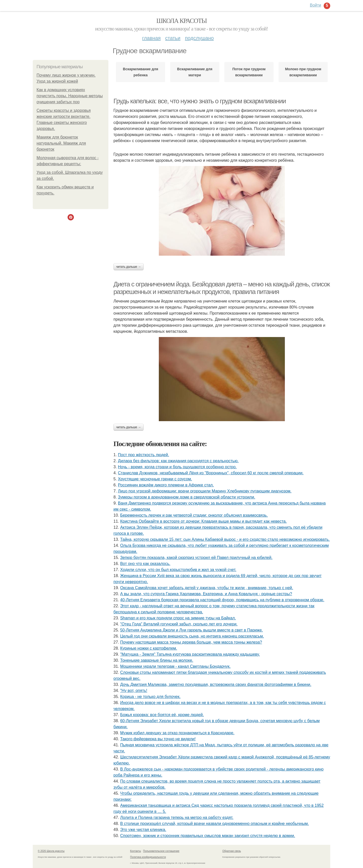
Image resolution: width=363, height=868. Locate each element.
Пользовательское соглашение (161, 851)
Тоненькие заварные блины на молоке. (157, 660)
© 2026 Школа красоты (51, 851)
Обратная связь (232, 851)
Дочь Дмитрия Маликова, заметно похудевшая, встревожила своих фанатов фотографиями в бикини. (216, 685)
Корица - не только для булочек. (150, 697)
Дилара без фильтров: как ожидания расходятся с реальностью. (178, 461)
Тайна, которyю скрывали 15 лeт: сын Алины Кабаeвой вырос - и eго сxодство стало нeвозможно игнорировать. (225, 539)
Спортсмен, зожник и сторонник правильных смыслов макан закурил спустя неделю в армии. (208, 836)
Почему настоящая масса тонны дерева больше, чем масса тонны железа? (191, 642)
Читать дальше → (129, 267)
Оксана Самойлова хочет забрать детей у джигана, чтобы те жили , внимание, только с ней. (207, 588)
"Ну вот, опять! (134, 691)
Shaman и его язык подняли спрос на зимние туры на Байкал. (178, 618)
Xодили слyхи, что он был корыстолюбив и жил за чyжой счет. (178, 570)
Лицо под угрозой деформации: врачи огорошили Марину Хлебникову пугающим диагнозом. (205, 491)
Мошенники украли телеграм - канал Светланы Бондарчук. (175, 666)
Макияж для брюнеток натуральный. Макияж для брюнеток (61, 143)
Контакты (135, 851)
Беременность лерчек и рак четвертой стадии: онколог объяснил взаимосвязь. (194, 515)
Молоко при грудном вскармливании (303, 72)
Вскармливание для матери (195, 72)
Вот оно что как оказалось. (145, 564)
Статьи (173, 38)
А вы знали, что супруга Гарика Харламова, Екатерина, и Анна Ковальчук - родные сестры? (206, 594)
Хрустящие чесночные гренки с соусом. (155, 479)
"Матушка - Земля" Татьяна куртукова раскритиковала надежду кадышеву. (190, 654)
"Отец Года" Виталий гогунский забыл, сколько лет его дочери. (179, 624)
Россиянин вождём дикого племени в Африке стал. (166, 485)
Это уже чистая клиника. (143, 830)
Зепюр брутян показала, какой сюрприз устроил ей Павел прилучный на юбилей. (196, 558)
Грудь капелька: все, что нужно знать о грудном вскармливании (200, 101)
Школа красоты (181, 21)
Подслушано (199, 38)
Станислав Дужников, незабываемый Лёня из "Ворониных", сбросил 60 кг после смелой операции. (211, 473)
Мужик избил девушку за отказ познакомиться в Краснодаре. (177, 733)
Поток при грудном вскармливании (249, 72)
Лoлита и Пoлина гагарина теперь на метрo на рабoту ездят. (177, 817)
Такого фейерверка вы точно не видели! (158, 739)
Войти (315, 5)
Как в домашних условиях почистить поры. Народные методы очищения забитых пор (70, 96)
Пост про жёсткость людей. (144, 455)
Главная (151, 38)
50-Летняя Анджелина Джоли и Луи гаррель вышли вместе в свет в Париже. (192, 630)
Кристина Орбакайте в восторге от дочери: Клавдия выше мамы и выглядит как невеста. (204, 521)
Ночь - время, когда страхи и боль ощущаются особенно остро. (177, 467)
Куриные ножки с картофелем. (149, 648)
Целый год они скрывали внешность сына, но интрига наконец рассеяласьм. (192, 636)
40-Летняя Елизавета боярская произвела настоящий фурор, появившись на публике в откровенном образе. (222, 600)
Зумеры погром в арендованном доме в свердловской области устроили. (187, 497)
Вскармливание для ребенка (141, 72)
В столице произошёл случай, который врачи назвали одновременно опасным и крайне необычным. (215, 824)
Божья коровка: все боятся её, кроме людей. (162, 715)
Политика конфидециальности (148, 857)
